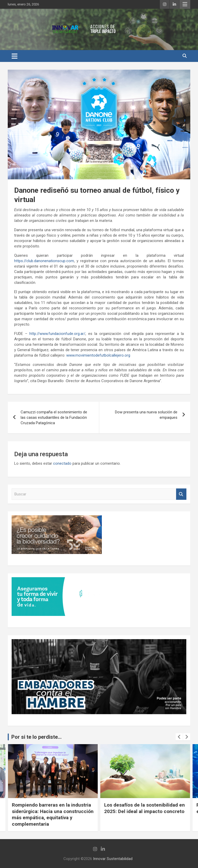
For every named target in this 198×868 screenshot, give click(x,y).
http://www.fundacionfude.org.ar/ (57, 334)
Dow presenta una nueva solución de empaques (146, 415)
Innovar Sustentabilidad (113, 859)
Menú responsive (185, 4)
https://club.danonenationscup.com (44, 261)
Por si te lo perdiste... (36, 737)
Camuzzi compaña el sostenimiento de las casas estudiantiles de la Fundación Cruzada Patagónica (54, 417)
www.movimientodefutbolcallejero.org (98, 355)
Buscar (181, 494)
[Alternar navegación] (15, 56)
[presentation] (179, 737)
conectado (62, 463)
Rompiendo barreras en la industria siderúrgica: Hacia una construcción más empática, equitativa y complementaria (53, 814)
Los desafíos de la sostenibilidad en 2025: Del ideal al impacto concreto (145, 808)
